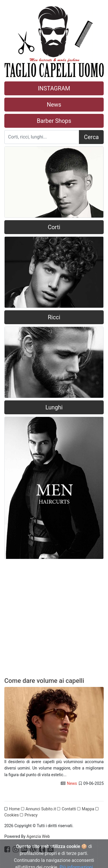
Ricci (54, 317)
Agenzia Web (38, 836)
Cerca (91, 137)
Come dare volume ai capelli (44, 681)
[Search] (42, 137)
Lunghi (54, 407)
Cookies (12, 815)
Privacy (31, 815)
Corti (54, 227)
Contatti (69, 809)
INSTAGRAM (54, 88)
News (54, 105)
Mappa (88, 809)
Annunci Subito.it (41, 809)
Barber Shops (54, 121)
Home (14, 809)
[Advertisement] (54, 620)
